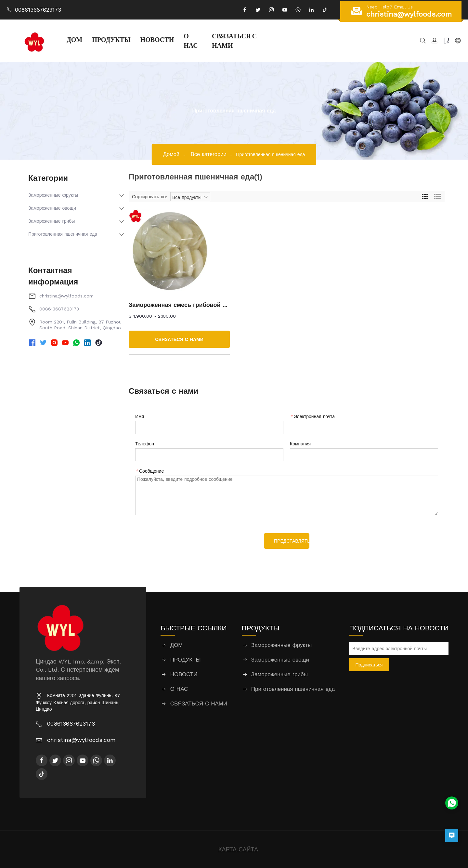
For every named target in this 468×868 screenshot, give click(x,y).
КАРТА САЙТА (238, 849)
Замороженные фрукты (53, 195)
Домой (171, 154)
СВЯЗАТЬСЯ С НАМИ (234, 40)
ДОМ (74, 39)
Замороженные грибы (52, 221)
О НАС (191, 40)
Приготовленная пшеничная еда (63, 234)
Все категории (209, 154)
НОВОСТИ (157, 39)
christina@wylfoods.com (66, 296)
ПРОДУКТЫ (111, 39)
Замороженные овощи (52, 208)
